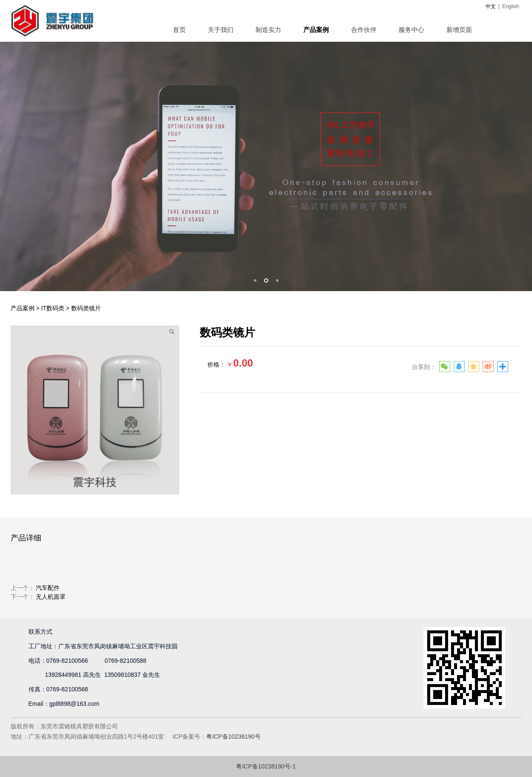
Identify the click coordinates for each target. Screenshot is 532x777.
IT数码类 (52, 308)
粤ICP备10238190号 (233, 737)
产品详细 (26, 538)
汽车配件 (48, 588)
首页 (179, 30)
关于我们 (221, 30)
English (510, 6)
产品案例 (316, 30)
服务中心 (411, 30)
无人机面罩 (51, 597)
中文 (491, 6)
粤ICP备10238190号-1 (266, 766)
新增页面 (459, 30)
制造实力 (268, 30)
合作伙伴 (364, 30)
